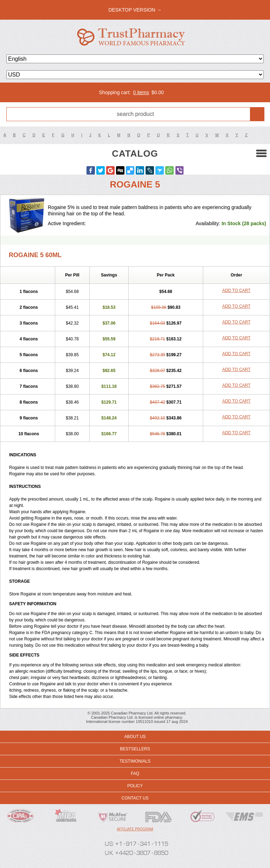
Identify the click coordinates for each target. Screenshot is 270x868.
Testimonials (135, 761)
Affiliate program (135, 829)
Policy (135, 786)
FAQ (135, 774)
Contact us (135, 798)
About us (135, 737)
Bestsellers (135, 749)
